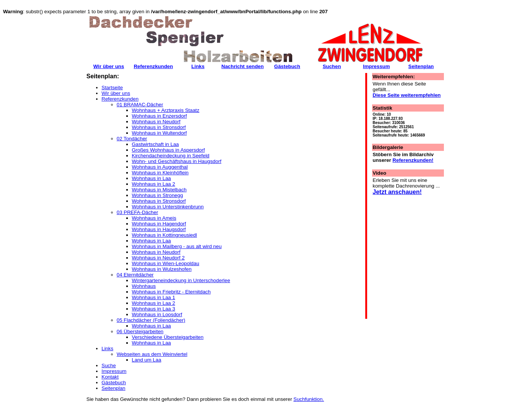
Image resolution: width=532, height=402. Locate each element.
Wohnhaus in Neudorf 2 (158, 258)
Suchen (332, 66)
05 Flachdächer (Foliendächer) (151, 320)
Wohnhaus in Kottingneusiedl (164, 235)
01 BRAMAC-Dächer (140, 105)
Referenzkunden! (413, 160)
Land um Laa (147, 360)
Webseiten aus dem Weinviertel (152, 354)
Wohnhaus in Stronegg (157, 195)
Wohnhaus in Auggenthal (160, 167)
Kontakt (110, 377)
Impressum (114, 371)
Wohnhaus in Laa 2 (154, 184)
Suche (109, 366)
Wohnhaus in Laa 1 (154, 297)
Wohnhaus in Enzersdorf (160, 116)
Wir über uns (116, 93)
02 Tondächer (132, 139)
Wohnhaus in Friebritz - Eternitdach (171, 292)
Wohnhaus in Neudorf (156, 122)
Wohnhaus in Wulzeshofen (162, 269)
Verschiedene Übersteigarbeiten (168, 337)
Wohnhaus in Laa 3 (154, 309)
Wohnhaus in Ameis (154, 218)
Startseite (112, 88)
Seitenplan (114, 388)
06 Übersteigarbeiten (140, 331)
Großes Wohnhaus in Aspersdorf (168, 150)
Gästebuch (114, 383)
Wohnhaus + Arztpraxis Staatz (166, 110)
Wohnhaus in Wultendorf (159, 133)
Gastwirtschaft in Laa (155, 144)
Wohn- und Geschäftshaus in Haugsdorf (177, 161)
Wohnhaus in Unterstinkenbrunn (168, 207)
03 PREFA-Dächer (138, 212)
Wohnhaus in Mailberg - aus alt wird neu (177, 246)
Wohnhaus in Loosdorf (157, 314)
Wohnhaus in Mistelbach (159, 190)
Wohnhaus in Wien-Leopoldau (166, 263)
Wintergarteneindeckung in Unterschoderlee (181, 280)
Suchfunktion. (309, 399)
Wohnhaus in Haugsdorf (159, 229)
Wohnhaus (144, 286)
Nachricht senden (243, 66)
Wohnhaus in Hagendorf (159, 224)
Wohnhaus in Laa (152, 178)
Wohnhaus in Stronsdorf (159, 127)
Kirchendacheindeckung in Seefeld (171, 156)
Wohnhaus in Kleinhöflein (160, 173)
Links (108, 348)
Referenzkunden (120, 99)
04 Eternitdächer (135, 275)
